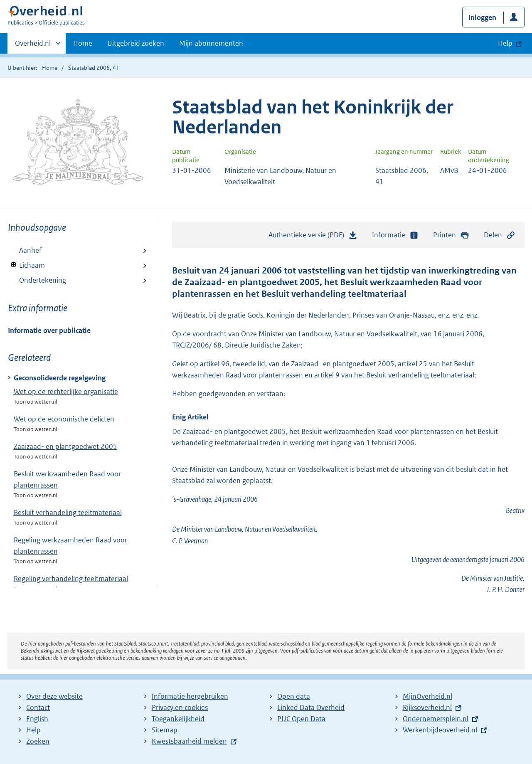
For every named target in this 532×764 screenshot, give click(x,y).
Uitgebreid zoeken (136, 43)
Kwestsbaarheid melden (189, 741)
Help (33, 730)
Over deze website (54, 696)
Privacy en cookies (180, 707)
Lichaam (26, 265)
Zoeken (38, 741)
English (37, 719)
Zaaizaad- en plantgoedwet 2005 (65, 446)
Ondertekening (43, 280)
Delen (500, 235)
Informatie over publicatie (49, 330)
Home (83, 43)
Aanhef (30, 250)
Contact (38, 707)
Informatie (395, 235)
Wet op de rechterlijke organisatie (66, 392)
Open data (294, 696)
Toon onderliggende (14, 265)
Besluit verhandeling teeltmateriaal (68, 513)
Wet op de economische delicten (64, 419)
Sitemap (165, 730)
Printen (451, 235)
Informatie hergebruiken (190, 696)
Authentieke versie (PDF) (313, 237)
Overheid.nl (33, 46)
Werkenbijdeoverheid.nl (440, 730)
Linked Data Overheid (311, 707)
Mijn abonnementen (211, 43)
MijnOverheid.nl (427, 696)
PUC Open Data (301, 719)
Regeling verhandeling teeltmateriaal (71, 579)
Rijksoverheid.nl (427, 707)
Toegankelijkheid (178, 719)
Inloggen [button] (482, 17)
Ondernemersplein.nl (436, 719)
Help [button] (505, 43)
